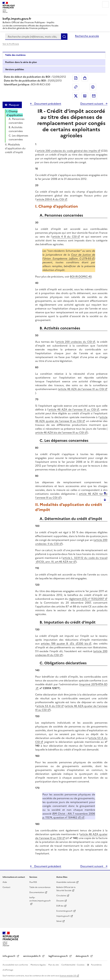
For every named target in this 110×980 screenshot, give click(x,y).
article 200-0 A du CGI (50, 199)
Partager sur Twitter (76, 96)
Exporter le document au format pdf (76, 78)
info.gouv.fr (9, 956)
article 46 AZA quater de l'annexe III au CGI (71, 419)
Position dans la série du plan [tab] (21, 62)
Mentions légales (38, 965)
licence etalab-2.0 (68, 976)
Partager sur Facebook (93, 87)
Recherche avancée (87, 36)
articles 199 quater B (55, 644)
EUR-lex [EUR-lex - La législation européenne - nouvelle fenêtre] (60, 906)
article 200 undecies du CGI (74, 342)
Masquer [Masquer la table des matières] (14, 105)
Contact (6, 887)
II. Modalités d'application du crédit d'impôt (15, 148)
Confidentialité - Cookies (73, 965)
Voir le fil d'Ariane (11, 44)
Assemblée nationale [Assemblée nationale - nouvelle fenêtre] (66, 882)
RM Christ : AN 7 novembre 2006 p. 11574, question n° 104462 (69, 816)
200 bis (83, 644)
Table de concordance (40, 887)
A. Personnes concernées (17, 121)
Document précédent (47, 104)
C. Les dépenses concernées (18, 137)
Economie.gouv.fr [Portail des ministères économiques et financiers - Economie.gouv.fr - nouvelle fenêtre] (64, 911)
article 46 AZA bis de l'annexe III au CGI (60, 433)
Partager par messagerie (94, 96)
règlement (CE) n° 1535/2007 (87, 599)
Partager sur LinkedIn (85, 96)
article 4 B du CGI (64, 237)
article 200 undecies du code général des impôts (67, 151)
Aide (5, 882)
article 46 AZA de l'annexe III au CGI (81, 389)
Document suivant (92, 104)
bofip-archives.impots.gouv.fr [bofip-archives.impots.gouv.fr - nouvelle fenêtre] (40, 899)
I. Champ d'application (15, 113)
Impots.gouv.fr (63, 916)
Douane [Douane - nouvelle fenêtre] (60, 901)
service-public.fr (32, 956)
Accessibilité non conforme (15, 965)
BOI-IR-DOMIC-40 (81, 277)
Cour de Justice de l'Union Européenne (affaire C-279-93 (69, 257)
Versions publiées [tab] (15, 69)
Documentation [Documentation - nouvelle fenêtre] (37, 892)
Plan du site (54, 965)
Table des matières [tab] (15, 55)
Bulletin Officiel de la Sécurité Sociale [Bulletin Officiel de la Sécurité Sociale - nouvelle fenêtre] (66, 889)
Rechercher (64, 37)
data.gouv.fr (83, 956)
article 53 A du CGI (48, 706)
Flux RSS (33, 882)
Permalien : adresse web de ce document (76, 87)
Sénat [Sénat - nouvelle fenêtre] (59, 921)
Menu (106, 4)
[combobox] (33, 37)
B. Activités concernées (16, 129)
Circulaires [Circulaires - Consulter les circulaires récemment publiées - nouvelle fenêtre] (61, 896)
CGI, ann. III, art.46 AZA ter (56, 562)
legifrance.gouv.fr (59, 956)
